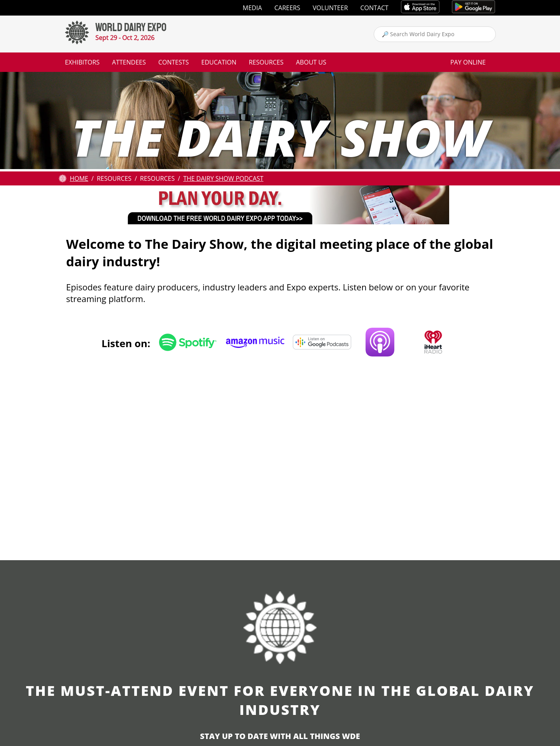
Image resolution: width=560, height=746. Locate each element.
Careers (288, 8)
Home (79, 178)
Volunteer (330, 8)
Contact (374, 8)
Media (252, 8)
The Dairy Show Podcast (223, 178)
